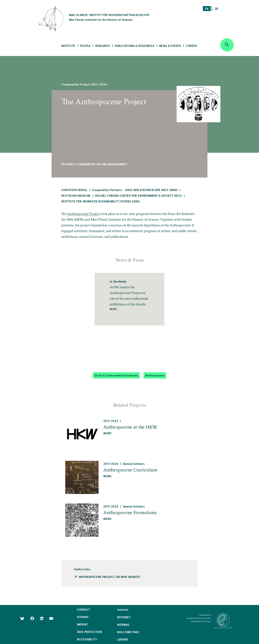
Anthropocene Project (84, 214)
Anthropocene (155, 375)
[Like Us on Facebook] (33, 618)
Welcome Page (128, 632)
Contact (83, 609)
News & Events (170, 46)
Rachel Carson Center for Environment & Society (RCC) (139, 195)
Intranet (124, 617)
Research (103, 46)
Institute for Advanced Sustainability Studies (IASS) (100, 201)
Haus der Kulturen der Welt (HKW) (152, 190)
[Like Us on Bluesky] (22, 618)
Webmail (123, 624)
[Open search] (227, 45)
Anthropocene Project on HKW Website (109, 577)
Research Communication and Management (94, 164)
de (217, 8)
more (107, 433)
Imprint (82, 624)
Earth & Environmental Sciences (116, 375)
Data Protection (90, 632)
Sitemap (83, 617)
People (85, 46)
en (207, 8)
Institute (68, 46)
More (113, 309)
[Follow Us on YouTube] (51, 618)
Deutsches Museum (76, 195)
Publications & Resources (135, 46)
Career (191, 46)
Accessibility (87, 639)
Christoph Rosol (74, 190)
